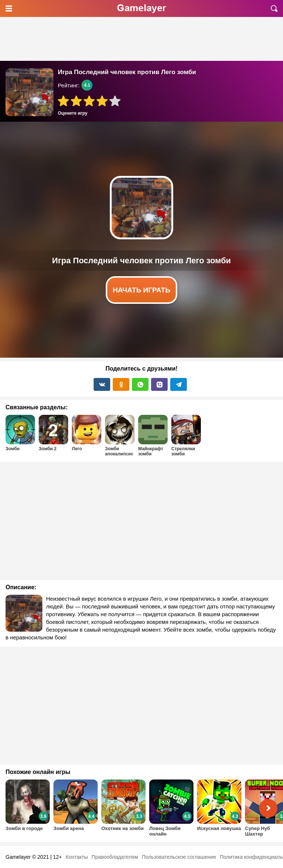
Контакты (77, 857)
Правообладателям (115, 857)
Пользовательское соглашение (179, 857)
